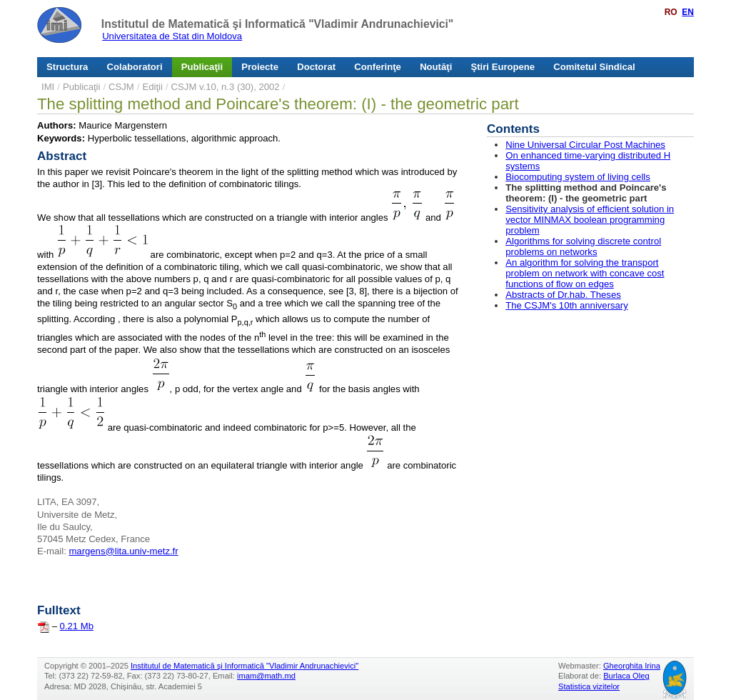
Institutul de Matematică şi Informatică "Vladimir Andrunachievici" (277, 24)
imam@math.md (266, 676)
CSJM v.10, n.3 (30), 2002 (226, 87)
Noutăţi (436, 67)
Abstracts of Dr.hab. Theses (563, 295)
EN (688, 12)
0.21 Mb (77, 626)
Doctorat (316, 67)
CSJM (121, 87)
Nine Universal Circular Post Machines (585, 145)
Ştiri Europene (503, 67)
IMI (48, 87)
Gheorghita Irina (632, 666)
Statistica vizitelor (589, 686)
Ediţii (152, 87)
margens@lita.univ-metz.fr (123, 551)
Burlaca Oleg (626, 676)
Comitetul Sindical (594, 67)
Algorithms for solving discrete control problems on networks (583, 246)
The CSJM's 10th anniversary (567, 305)
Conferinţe (378, 67)
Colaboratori (135, 67)
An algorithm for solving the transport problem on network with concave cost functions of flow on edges (585, 273)
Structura (67, 67)
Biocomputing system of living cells (578, 177)
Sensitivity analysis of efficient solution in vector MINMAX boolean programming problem (590, 220)
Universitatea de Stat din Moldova (172, 36)
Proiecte (260, 67)
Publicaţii (202, 67)
